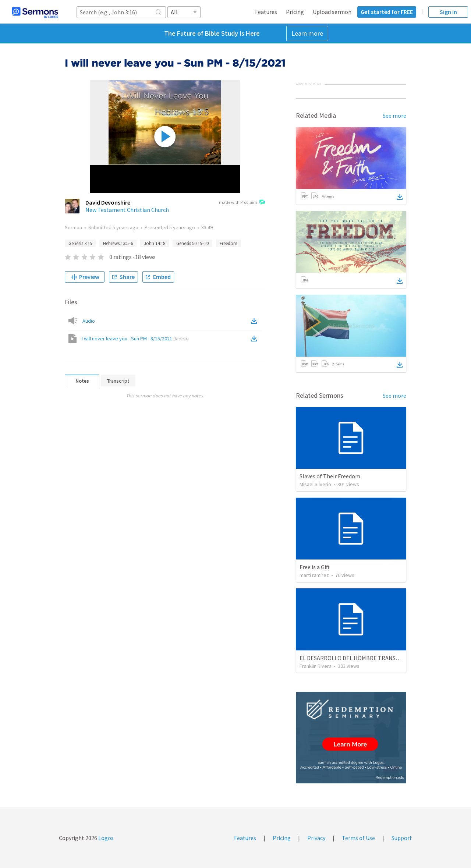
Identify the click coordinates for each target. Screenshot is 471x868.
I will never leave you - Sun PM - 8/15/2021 (135, 339)
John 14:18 (155, 243)
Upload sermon (332, 12)
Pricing (295, 12)
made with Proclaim (242, 203)
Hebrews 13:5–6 (118, 243)
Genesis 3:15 (80, 243)
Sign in (448, 12)
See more (394, 116)
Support (402, 838)
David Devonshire (108, 202)
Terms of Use (358, 838)
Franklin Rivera (316, 666)
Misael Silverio (315, 484)
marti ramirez (314, 575)
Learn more (307, 33)
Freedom (229, 243)
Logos (105, 838)
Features (266, 12)
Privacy (316, 838)
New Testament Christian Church (127, 210)
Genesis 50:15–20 (192, 243)
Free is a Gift (315, 567)
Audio (89, 321)
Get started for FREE (387, 12)
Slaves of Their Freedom (330, 476)
